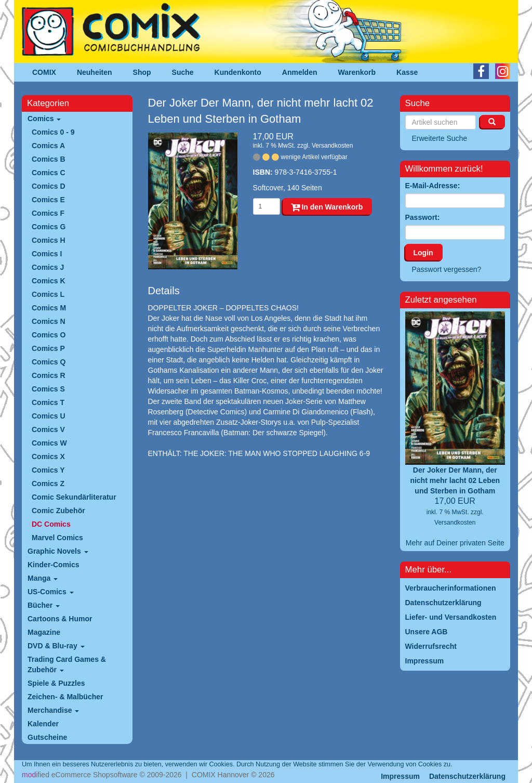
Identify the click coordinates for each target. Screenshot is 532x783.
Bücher (44, 605)
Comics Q (49, 362)
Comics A (48, 146)
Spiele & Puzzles (56, 683)
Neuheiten (95, 72)
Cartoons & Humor (60, 619)
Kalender (43, 724)
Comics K (49, 281)
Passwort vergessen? (447, 269)
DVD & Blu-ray (56, 646)
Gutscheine (47, 737)
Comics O (49, 335)
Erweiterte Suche (440, 138)
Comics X (48, 456)
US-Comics (51, 592)
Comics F (48, 213)
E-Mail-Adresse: (433, 186)
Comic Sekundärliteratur (74, 497)
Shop (142, 72)
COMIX (44, 72)
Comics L (48, 294)
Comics (44, 119)
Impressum (400, 776)
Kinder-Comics (54, 565)
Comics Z (48, 484)
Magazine (44, 632)
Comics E (48, 200)
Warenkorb (357, 72)
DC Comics (51, 524)
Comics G (49, 227)
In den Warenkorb (327, 207)
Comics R (49, 375)
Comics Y (48, 470)
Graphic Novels (58, 551)
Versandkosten (332, 146)
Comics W (49, 443)
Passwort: (423, 217)
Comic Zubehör (58, 511)
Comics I (47, 254)
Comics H (49, 240)
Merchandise (53, 710)
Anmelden (300, 72)
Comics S (48, 389)
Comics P (48, 348)
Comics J (48, 267)
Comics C (49, 173)
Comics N (49, 321)
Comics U (49, 416)
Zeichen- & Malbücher (65, 697)
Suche (183, 72)
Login (423, 253)
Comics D (49, 186)
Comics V (48, 429)
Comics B (49, 159)
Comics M (49, 308)
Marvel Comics (57, 538)
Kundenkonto (238, 72)
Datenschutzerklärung (467, 776)
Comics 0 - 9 (53, 132)
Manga (43, 578)
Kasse (407, 72)
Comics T (48, 402)
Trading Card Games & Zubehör (67, 664)
